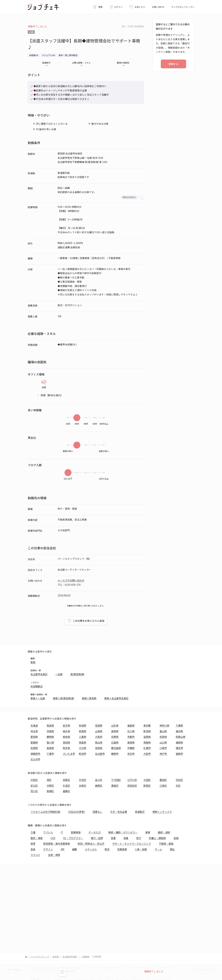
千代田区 (116, 780)
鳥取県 (147, 742)
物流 (107, 849)
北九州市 (35, 759)
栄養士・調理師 (157, 838)
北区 (178, 786)
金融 (176, 838)
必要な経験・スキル (81, 63)
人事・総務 (141, 849)
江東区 (163, 786)
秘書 (126, 838)
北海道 (34, 725)
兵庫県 (115, 737)
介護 (33, 832)
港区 (49, 780)
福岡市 (179, 754)
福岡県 (179, 742)
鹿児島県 (116, 748)
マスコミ (35, 855)
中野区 (50, 786)
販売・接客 (37, 838)
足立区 (34, 786)
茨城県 (50, 731)
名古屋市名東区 (39, 674)
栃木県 (66, 731)
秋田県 (83, 725)
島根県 (131, 742)
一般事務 (85, 957)
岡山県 (99, 742)
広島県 (115, 742)
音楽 (33, 849)
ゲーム (158, 849)
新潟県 (147, 731)
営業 (113, 838)
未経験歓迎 (37, 686)
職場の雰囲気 (123, 63)
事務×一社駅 (38, 698)
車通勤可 (140, 812)
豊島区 (115, 786)
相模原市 (35, 754)
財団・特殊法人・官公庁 (91, 844)
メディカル (91, 849)
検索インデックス (162, 812)
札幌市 (147, 748)
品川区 (99, 780)
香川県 (50, 742)
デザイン (48, 849)
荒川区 (34, 791)
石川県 (131, 731)
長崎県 (50, 748)
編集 (75, 849)
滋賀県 (147, 737)
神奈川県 (164, 725)
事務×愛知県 (89, 698)
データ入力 (95, 832)
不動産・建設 (166, 844)
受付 (139, 838)
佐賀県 (34, 748)
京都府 (131, 737)
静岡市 (115, 754)
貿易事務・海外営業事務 (57, 844)
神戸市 (163, 754)
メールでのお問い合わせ (71, 580)
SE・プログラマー (73, 838)
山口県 (163, 742)
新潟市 (83, 754)
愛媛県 (34, 742)
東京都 (147, 725)
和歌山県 (181, 737)
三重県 (83, 737)
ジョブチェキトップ (40, 957)
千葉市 (50, 754)
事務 (33, 662)
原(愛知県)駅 (77, 674)
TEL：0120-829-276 (69, 585)
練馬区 (99, 786)
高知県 (66, 742)
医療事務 (76, 832)
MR (63, 849)
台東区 (83, 786)
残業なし (97, 812)
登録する (173, 64)
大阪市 (147, 754)
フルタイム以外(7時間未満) (45, 812)
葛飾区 (66, 791)
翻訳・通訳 (164, 832)
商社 (172, 849)
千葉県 (179, 725)
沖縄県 (131, 748)
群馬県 (83, 731)
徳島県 (83, 742)
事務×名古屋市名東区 (116, 698)
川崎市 (163, 748)
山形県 (115, 725)
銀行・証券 (97, 838)
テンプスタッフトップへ (183, 7)
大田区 (147, 780)
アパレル (48, 832)
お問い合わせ (158, 7)
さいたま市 (69, 754)
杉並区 (66, 786)
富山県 (163, 731)
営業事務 (122, 849)
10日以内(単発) (76, 812)
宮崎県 (99, 748)
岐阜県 (66, 737)
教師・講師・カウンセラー (123, 832)
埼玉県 (34, 731)
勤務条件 (46, 63)
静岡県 (50, 737)
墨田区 (163, 780)
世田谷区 (132, 786)
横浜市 (179, 748)
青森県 (50, 725)
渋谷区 (179, 780)
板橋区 (50, 791)
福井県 (179, 731)
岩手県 (66, 725)
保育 (33, 844)
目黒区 (66, 780)
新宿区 (147, 786)
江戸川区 (132, 780)
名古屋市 (100, 754)
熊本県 (66, 748)
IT (62, 832)
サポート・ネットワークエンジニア (132, 844)
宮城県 (99, 725)
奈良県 (163, 737)
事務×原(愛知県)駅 (63, 698)
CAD (53, 838)
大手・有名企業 (119, 812)
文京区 (83, 780)
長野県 (115, 731)
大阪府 (99, 737)
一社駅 (59, 674)
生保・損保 (54, 855)
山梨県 (99, 731)
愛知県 (34, 737)
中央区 (34, 780)
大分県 (83, 748)
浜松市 (131, 754)
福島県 (131, 725)
